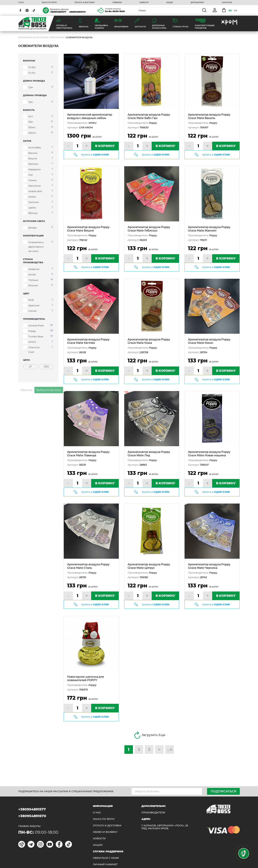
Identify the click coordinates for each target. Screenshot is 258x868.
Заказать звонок (59, 9)
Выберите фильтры (49, 390)
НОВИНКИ (117, 3)
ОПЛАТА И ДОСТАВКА (85, 3)
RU (230, 10)
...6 (170, 750)
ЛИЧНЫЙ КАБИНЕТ (105, 865)
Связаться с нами (106, 858)
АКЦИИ (169, 3)
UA (235, 10)
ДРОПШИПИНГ (197, 3)
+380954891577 (58, 12)
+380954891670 (77, 12)
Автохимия (57, 37)
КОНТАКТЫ (227, 3)
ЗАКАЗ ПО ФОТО (49, 3)
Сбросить (26, 390)
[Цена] (30, 367)
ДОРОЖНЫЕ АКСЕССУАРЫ (33, 37)
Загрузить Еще (149, 735)
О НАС (21, 3)
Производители (153, 813)
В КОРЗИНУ (105, 146)
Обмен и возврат (105, 832)
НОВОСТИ (144, 3)
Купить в (95, 155)
